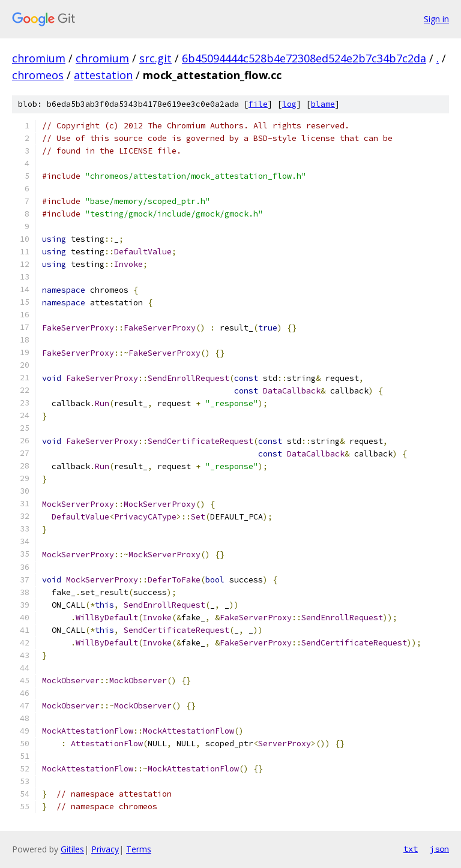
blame (323, 104)
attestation (103, 75)
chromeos (38, 75)
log (289, 104)
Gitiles (72, 849)
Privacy (105, 849)
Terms (139, 849)
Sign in (436, 19)
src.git (155, 58)
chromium (39, 58)
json (439, 849)
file (258, 104)
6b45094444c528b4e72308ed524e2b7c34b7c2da (304, 58)
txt (411, 849)
